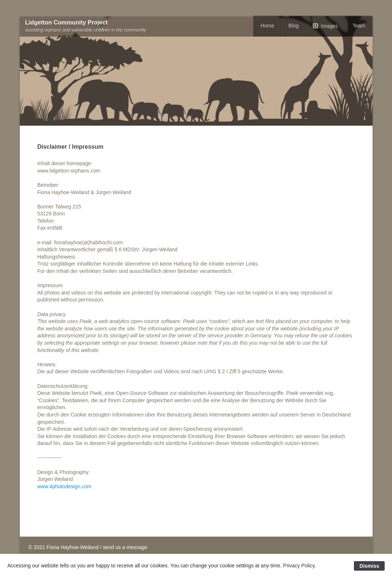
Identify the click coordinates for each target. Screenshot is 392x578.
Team (359, 26)
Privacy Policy (299, 566)
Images (329, 26)
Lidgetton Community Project (66, 23)
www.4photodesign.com (64, 486)
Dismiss (369, 566)
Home (267, 26)
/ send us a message (124, 547)
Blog (293, 26)
